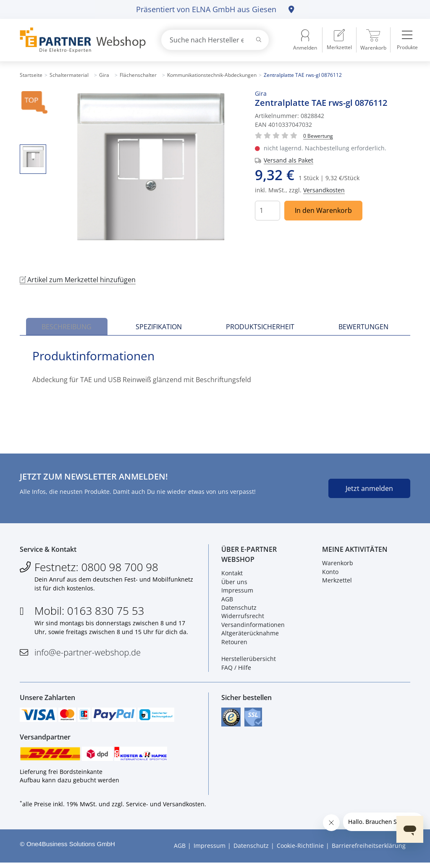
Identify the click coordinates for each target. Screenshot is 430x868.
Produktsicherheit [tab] (260, 327)
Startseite (31, 75)
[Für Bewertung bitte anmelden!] (318, 135)
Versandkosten (324, 190)
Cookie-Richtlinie (300, 851)
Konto (330, 573)
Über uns (234, 583)
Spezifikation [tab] (159, 327)
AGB (227, 601)
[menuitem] (339, 40)
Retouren (234, 644)
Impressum (237, 592)
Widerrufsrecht (243, 618)
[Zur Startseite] (81, 40)
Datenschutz (239, 610)
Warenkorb (338, 565)
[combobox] (215, 40)
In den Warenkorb (323, 210)
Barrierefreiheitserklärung (369, 851)
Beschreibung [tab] (67, 327)
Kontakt (232, 575)
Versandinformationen (253, 626)
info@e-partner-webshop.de (88, 654)
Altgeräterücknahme (250, 635)
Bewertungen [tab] (363, 327)
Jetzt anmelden (369, 488)
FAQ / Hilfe (236, 669)
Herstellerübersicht (249, 661)
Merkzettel (337, 582)
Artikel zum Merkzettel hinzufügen (78, 280)
